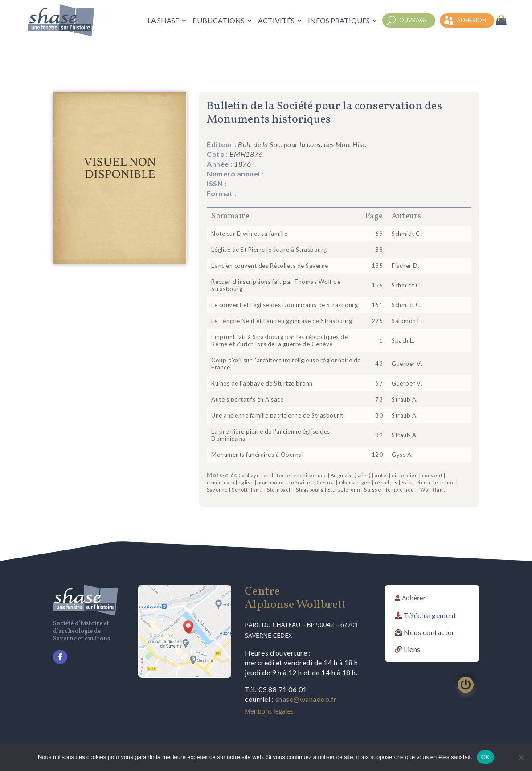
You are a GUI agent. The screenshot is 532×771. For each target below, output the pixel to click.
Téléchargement (430, 615)
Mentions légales (269, 711)
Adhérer (414, 598)
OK (485, 757)
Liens (412, 649)
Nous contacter (429, 632)
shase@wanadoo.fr (306, 699)
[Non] (521, 757)
